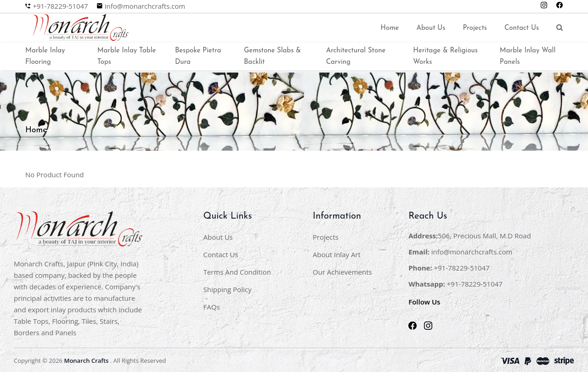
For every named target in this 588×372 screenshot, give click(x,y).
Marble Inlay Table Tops (127, 55)
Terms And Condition (237, 271)
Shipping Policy (228, 288)
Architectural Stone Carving (356, 55)
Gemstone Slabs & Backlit (272, 55)
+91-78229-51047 (60, 6)
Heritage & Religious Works (445, 55)
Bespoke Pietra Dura (198, 55)
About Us (431, 27)
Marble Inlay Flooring (45, 55)
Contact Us (522, 27)
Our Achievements (342, 271)
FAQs (212, 305)
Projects (475, 27)
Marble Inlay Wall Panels (528, 55)
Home (390, 27)
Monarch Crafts (86, 359)
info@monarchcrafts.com (146, 6)
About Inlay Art (337, 253)
